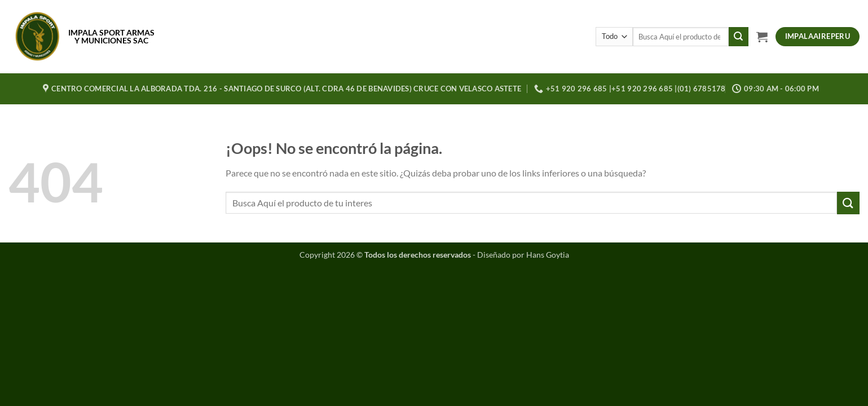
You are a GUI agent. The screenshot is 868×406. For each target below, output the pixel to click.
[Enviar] (738, 37)
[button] (762, 37)
